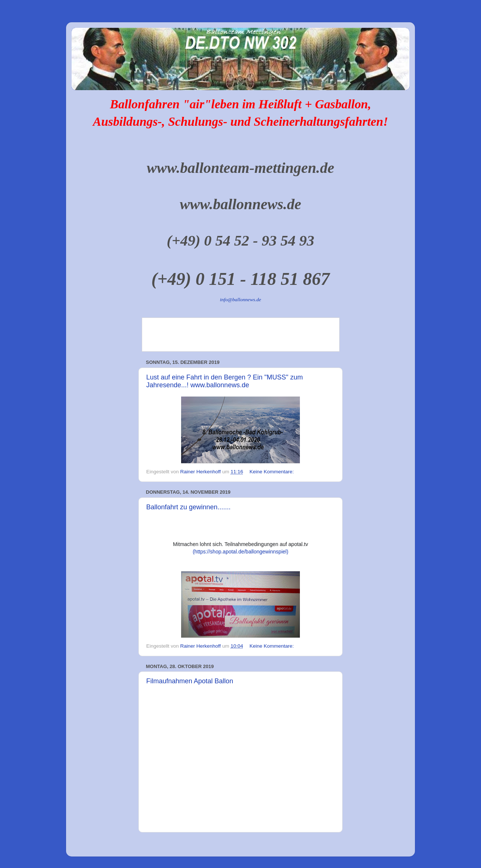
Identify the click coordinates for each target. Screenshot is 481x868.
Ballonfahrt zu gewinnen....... (188, 507)
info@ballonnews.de (240, 300)
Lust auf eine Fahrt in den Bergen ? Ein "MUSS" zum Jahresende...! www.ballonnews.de (225, 381)
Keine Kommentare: (272, 472)
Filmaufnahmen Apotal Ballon (190, 681)
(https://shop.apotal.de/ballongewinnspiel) (240, 552)
